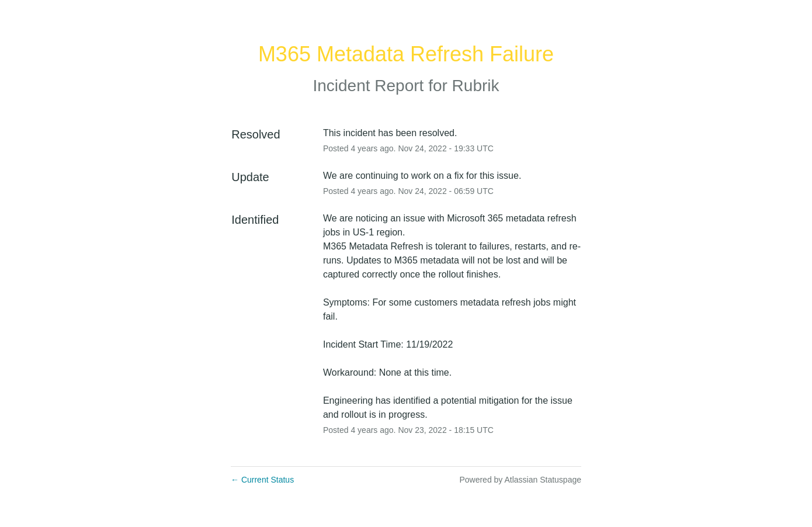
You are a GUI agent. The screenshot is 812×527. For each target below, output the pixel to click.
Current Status (262, 480)
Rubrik (476, 86)
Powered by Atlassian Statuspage (520, 480)
